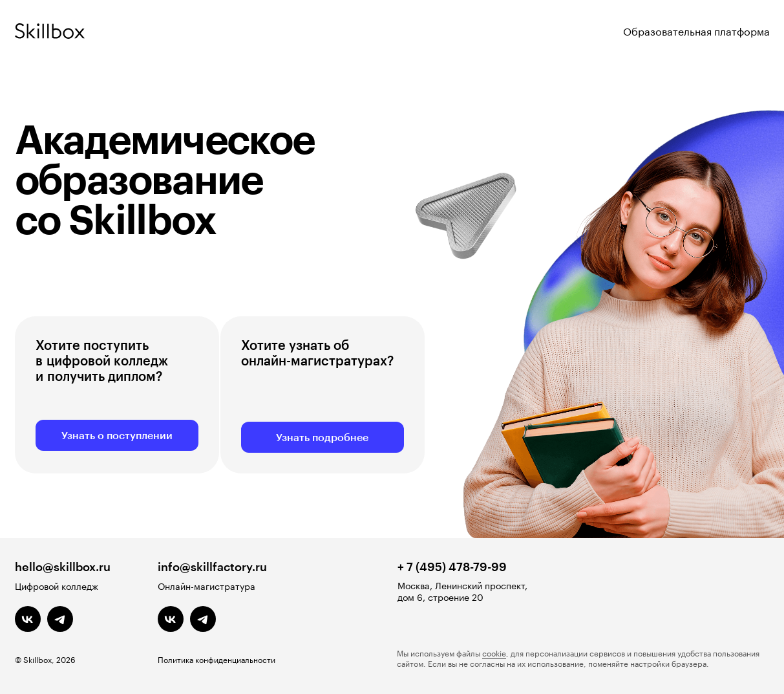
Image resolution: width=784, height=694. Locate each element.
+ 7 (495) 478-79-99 (452, 567)
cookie (494, 652)
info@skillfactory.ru (212, 567)
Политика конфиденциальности (217, 659)
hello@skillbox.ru (63, 567)
